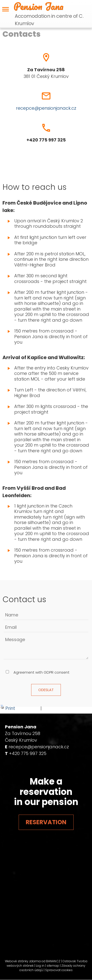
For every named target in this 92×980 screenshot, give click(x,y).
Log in (40, 966)
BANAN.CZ (53, 961)
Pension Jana (38, 6)
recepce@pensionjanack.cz (46, 108)
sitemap (53, 966)
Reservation (46, 822)
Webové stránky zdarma (23, 961)
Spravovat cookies (59, 970)
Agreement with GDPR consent (41, 672)
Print (8, 708)
